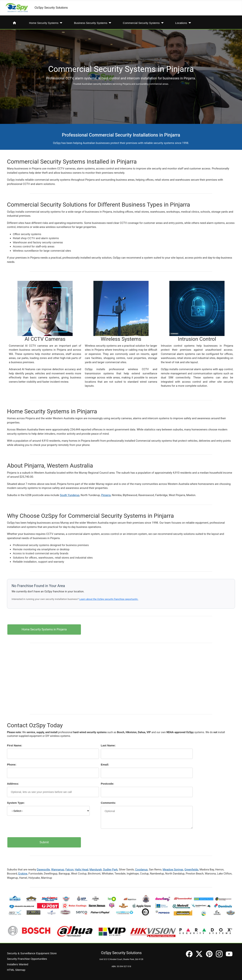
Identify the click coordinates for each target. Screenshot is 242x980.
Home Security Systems (44, 23)
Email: (105, 764)
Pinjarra (106, 495)
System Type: (16, 803)
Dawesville (43, 870)
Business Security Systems (91, 23)
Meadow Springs (173, 870)
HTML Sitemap (16, 970)
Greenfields (191, 870)
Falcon (70, 870)
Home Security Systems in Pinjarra (44, 629)
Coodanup (141, 870)
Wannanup (58, 870)
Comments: (108, 803)
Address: (13, 784)
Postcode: (107, 784)
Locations (181, 23)
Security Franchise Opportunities (27, 959)
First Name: (15, 745)
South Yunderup (70, 495)
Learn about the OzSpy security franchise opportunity (109, 599)
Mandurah (96, 870)
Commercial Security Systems (141, 23)
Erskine (23, 874)
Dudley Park (110, 870)
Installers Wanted (18, 964)
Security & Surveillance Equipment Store (32, 953)
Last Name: (108, 745)
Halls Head (82, 870)
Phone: (12, 764)
